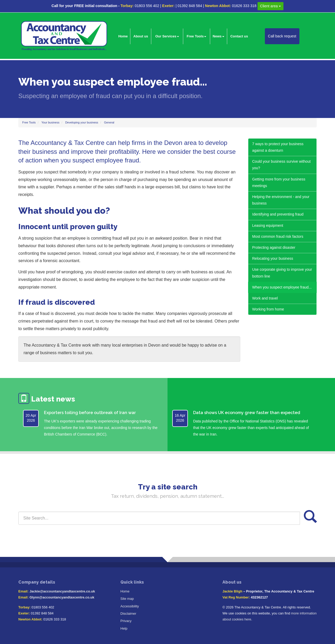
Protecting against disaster (274, 247)
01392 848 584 (190, 6)
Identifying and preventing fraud (278, 214)
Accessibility (130, 606)
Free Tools (196, 36)
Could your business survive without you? (281, 165)
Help (124, 628)
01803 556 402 (147, 6)
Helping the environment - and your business (281, 200)
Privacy (126, 621)
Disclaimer (128, 614)
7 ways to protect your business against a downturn (278, 147)
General (109, 122)
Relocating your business (273, 258)
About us (141, 36)
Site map (127, 599)
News (219, 36)
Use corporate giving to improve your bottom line (282, 273)
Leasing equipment (268, 225)
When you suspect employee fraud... (282, 287)
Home (123, 36)
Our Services (167, 36)
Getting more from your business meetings (279, 182)
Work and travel (265, 298)
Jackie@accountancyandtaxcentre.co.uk (62, 591)
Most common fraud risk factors (278, 236)
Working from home (268, 309)
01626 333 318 (244, 6)
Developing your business (82, 122)
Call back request (282, 36)
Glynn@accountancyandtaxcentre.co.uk (62, 597)
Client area (271, 6)
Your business (50, 122)
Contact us (239, 36)
